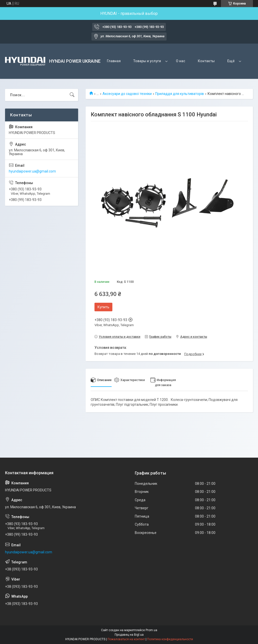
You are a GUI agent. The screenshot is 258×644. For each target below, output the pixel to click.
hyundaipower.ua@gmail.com (32, 171)
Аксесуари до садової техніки (127, 94)
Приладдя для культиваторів (180, 94)
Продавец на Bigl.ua (129, 635)
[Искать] (72, 95)
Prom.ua (151, 630)
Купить (103, 307)
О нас (181, 61)
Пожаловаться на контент (126, 639)
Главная (114, 61)
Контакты (206, 61)
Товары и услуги (147, 61)
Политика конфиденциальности (170, 639)
